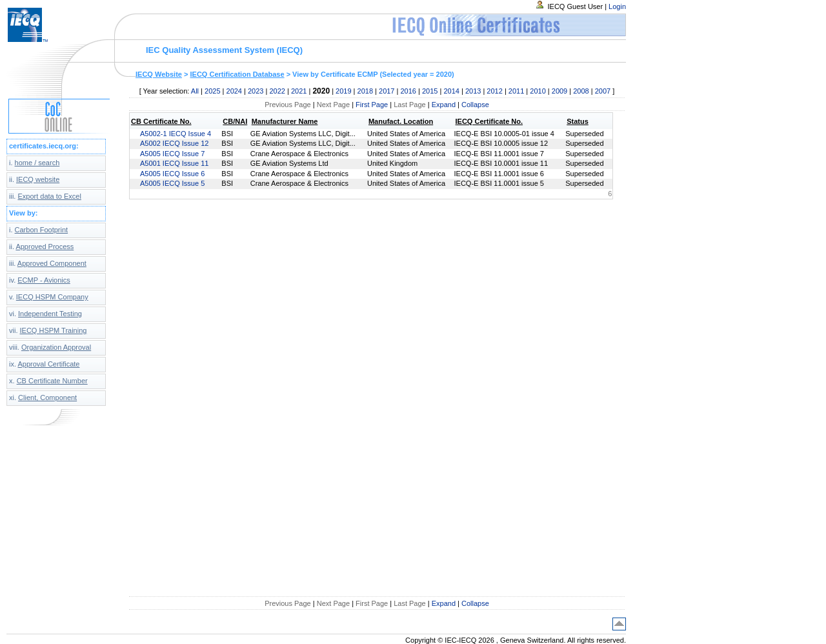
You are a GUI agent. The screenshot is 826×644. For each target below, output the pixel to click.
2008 (581, 91)
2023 (256, 91)
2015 (430, 91)
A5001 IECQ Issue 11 (174, 163)
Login (617, 6)
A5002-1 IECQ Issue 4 (176, 134)
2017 (387, 91)
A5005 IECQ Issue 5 (172, 183)
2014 (451, 91)
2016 (408, 91)
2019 (343, 91)
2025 (212, 91)
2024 (234, 91)
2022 (277, 91)
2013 (473, 91)
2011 (516, 91)
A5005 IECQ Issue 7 (172, 154)
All (195, 91)
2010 (538, 91)
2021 (299, 91)
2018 (365, 91)
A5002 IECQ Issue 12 (174, 143)
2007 (603, 91)
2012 (494, 91)
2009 (559, 91)
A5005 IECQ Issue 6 (172, 174)
